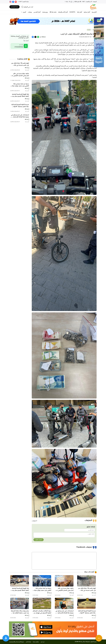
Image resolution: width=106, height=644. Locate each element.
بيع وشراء (45, 12)
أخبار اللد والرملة (63, 12)
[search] (27, 7)
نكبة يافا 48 (53, 12)
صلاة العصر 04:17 (24, 2)
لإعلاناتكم (28, 642)
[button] (101, 19)
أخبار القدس (37, 12)
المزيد (24, 12)
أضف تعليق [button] (39, 540)
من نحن (43, 642)
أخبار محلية (87, 12)
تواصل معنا (36, 642)
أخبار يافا (79, 12)
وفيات (30, 12)
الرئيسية (94, 12)
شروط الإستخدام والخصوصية (17, 642)
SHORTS (72, 12)
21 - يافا (69, 2)
